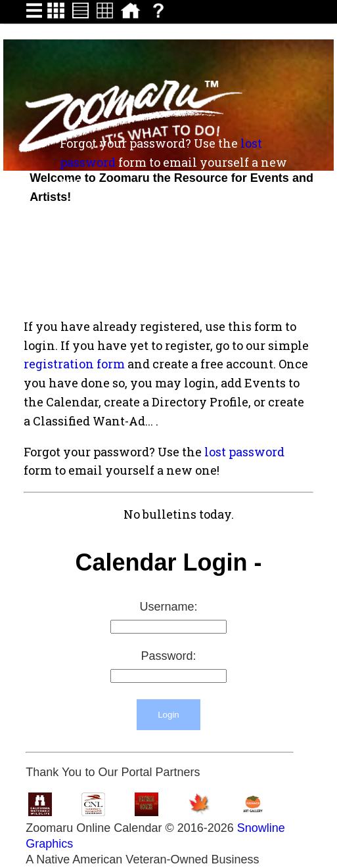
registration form (74, 364)
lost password (244, 452)
